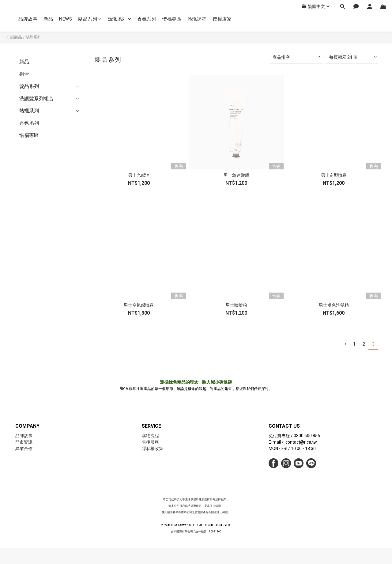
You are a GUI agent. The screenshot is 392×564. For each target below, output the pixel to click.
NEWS (66, 19)
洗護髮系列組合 (36, 98)
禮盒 (24, 74)
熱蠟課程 (197, 19)
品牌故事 (28, 19)
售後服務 (150, 442)
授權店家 (222, 19)
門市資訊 (24, 442)
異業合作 (24, 449)
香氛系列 (147, 19)
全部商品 (14, 37)
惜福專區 (172, 19)
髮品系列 (90, 19)
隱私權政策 (153, 449)
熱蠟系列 (120, 19)
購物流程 (150, 436)
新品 (48, 19)
